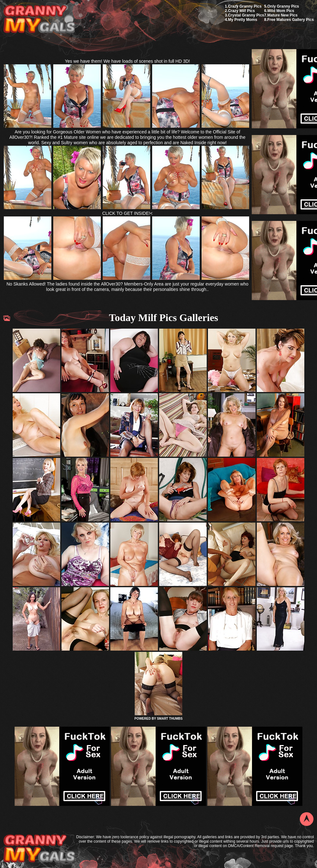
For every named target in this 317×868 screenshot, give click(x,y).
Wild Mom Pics (281, 11)
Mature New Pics (282, 15)
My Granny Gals (39, 19)
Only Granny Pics (283, 6)
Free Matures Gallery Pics (291, 20)
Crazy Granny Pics (245, 6)
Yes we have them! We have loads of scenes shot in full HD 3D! (128, 61)
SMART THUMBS (170, 719)
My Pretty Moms (243, 20)
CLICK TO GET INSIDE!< (127, 213)
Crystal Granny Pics (246, 15)
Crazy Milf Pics (241, 11)
